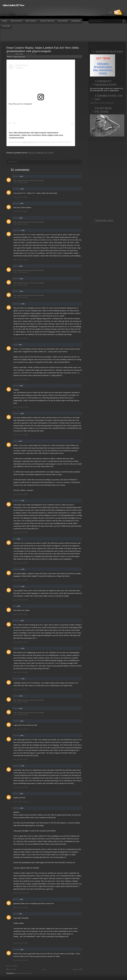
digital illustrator (28, 142)
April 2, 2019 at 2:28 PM (20, 182)
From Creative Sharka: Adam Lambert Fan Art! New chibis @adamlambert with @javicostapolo (43, 49)
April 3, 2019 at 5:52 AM (20, 297)
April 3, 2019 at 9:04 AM (20, 338)
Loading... (93, 46)
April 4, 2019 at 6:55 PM (20, 943)
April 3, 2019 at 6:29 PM (20, 702)
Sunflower (17, 203)
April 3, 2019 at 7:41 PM (20, 729)
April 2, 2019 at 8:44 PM (20, 272)
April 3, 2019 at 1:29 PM (20, 494)
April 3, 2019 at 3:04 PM (20, 580)
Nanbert (16, 345)
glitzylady (16, 808)
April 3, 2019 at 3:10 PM (20, 600)
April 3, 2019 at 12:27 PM (21, 435)
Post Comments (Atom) (23, 973)
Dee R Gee (17, 189)
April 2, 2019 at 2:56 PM (20, 197)
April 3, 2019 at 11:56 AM (21, 407)
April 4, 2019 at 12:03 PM (21, 907)
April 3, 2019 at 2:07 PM (20, 532)
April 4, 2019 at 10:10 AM (21, 802)
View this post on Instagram (20, 104)
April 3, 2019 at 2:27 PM (20, 563)
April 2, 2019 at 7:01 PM (20, 260)
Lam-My (16, 218)
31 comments (13, 162)
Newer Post (11, 969)
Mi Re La (16, 176)
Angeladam (17, 501)
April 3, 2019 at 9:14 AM (20, 379)
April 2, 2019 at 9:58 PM (20, 285)
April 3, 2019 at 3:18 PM (20, 614)
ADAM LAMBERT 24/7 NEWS (41, 153)
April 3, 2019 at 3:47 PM (20, 642)
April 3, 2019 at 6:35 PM (20, 715)
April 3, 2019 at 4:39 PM (20, 672)
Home (45, 969)
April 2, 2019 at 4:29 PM (20, 211)
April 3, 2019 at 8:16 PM (20, 759)
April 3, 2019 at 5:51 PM (20, 689)
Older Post (77, 969)
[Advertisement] (46, 12)
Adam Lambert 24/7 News (13, 5)
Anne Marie (17, 230)
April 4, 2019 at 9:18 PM (20, 960)
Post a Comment (12, 966)
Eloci (15, 539)
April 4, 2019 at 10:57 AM (21, 893)
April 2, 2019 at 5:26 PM (20, 224)
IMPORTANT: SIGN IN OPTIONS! (102, 103)
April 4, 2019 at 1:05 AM (20, 787)
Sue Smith (17, 721)
